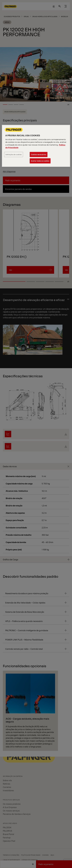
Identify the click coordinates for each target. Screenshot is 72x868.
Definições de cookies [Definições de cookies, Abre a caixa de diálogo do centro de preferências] (14, 154)
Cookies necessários (39, 154)
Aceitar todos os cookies (40, 161)
